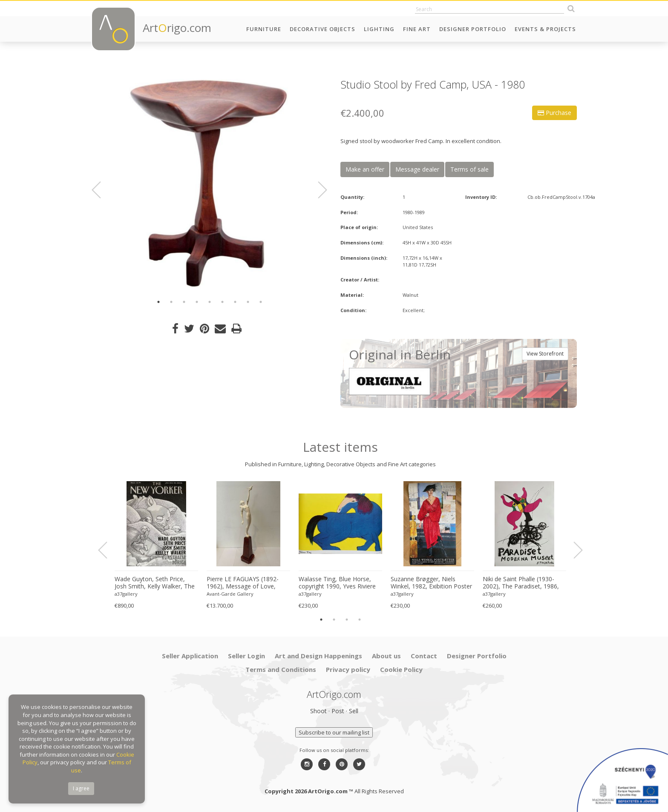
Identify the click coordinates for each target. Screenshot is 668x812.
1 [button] (158, 302)
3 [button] (184, 302)
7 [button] (235, 302)
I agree (81, 788)
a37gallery (126, 594)
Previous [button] (101, 190)
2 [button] (171, 302)
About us (386, 656)
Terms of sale (469, 169)
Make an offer (365, 169)
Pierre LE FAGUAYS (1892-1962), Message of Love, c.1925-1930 (243, 583)
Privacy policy (348, 669)
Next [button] (317, 190)
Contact (424, 656)
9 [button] (261, 302)
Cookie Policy (401, 669)
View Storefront (545, 354)
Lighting (379, 29)
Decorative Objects (322, 29)
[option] (209, 184)
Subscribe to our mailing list (334, 732)
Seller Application (190, 656)
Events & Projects (545, 29)
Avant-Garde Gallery (230, 594)
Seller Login (246, 656)
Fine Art (417, 29)
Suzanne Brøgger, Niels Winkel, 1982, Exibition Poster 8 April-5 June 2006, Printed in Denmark (431, 583)
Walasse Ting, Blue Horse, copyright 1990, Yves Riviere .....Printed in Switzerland (337, 583)
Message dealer (417, 169)
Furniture (264, 29)
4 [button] (197, 302)
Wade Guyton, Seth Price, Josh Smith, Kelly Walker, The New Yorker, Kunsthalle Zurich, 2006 (155, 583)
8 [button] (248, 302)
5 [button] (210, 302)
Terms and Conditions (281, 669)
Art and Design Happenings (318, 656)
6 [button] (222, 302)
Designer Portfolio (473, 29)
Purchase (554, 113)
